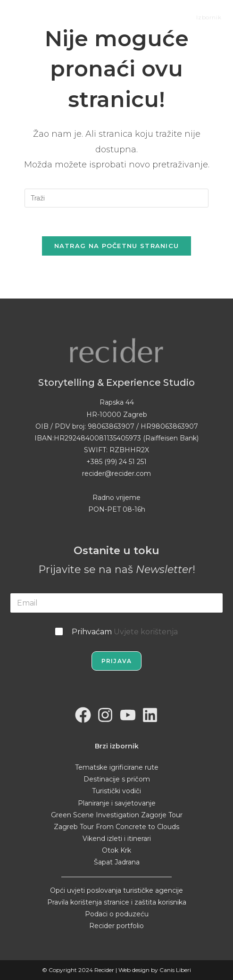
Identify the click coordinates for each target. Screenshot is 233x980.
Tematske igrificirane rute (117, 767)
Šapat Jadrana (117, 862)
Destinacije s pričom (117, 779)
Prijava (116, 661)
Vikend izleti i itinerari (117, 839)
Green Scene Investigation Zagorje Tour (117, 815)
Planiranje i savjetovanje (117, 803)
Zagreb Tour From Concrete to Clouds (116, 827)
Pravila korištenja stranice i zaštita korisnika (117, 902)
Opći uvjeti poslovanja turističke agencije (116, 890)
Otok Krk (116, 850)
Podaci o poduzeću (117, 914)
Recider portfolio (116, 926)
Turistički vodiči (116, 791)
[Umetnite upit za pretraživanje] (116, 198)
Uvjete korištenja (146, 632)
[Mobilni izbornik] (202, 17)
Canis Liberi (175, 970)
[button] (14, 966)
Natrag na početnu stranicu (117, 246)
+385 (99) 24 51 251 (116, 462)
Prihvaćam (125, 632)
